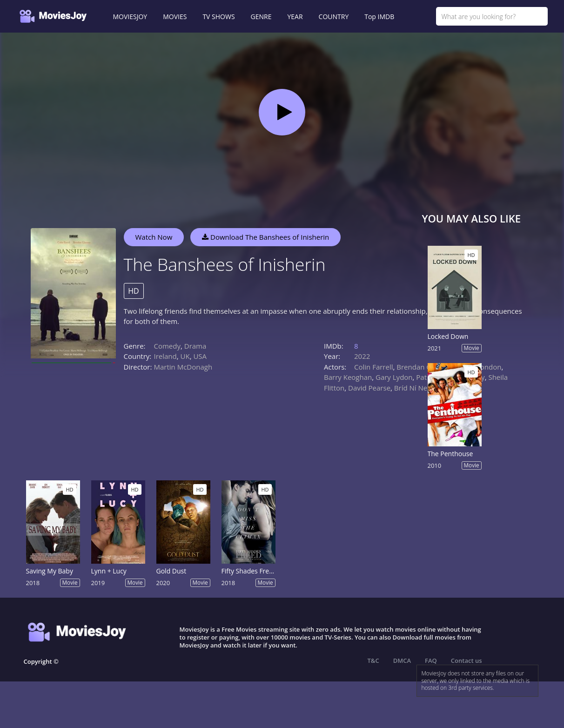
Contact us (467, 661)
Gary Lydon (394, 377)
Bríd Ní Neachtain (423, 388)
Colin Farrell (373, 367)
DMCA (402, 661)
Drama (195, 346)
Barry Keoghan (348, 377)
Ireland (165, 356)
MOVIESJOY (130, 17)
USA (200, 356)
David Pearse (369, 388)
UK (185, 356)
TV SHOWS (218, 17)
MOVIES (175, 17)
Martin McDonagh (183, 367)
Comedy (167, 346)
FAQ (431, 661)
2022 (362, 356)
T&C (373, 661)
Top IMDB (379, 17)
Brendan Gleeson (425, 367)
